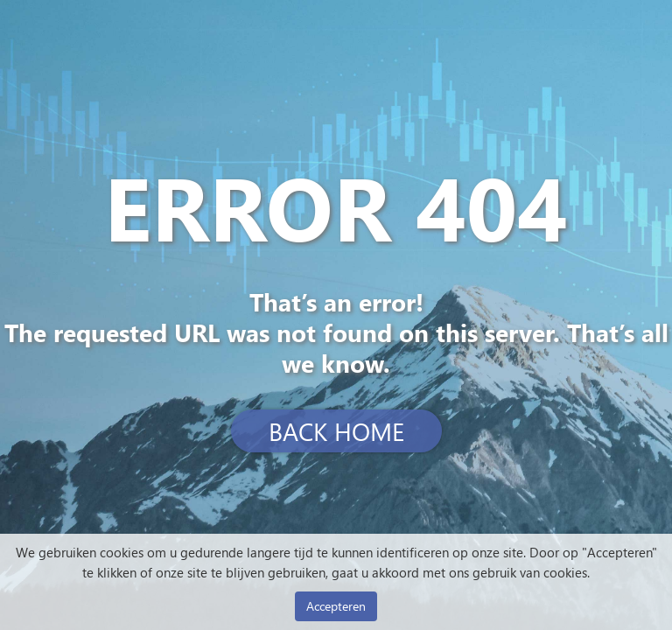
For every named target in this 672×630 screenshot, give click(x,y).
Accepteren (336, 606)
